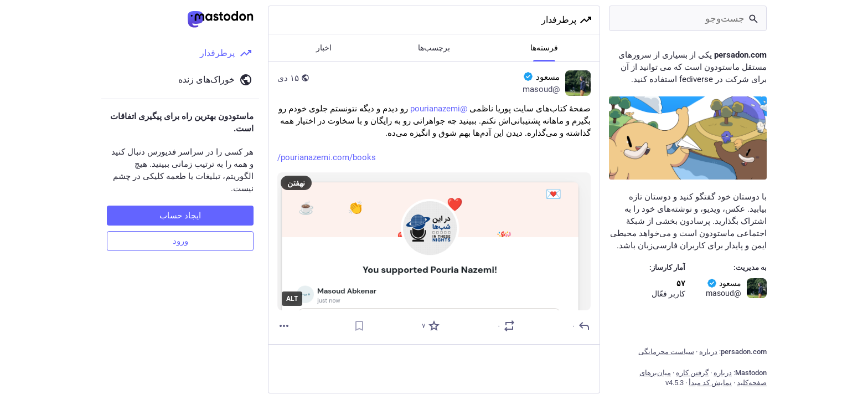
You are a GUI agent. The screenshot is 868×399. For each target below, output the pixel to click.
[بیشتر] (284, 326)
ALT (292, 299)
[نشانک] (359, 326)
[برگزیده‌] (430, 326)
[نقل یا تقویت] (505, 326)
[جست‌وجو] (688, 18)
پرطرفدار (567, 20)
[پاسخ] (580, 326)
